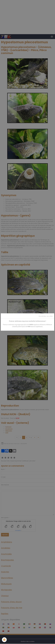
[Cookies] (4, 640)
